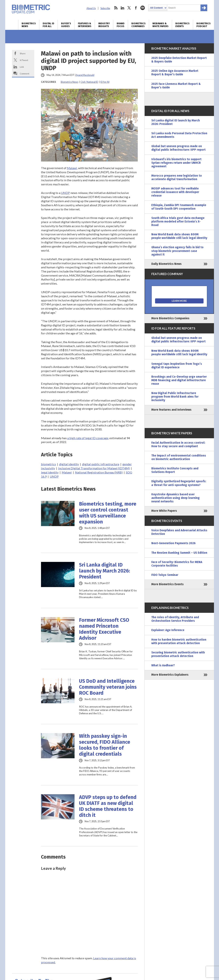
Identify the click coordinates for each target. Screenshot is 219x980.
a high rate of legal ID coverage (88, 438)
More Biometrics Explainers (170, 675)
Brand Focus (121, 25)
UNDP (65, 193)
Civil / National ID (89, 82)
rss (116, 8)
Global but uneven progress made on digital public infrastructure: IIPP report (178, 148)
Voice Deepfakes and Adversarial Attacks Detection (179, 532)
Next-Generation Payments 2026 (173, 543)
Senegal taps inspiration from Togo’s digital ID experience (177, 366)
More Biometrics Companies (170, 318)
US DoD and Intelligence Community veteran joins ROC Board (108, 687)
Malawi (72, 168)
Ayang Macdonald (85, 75)
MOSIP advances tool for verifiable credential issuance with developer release (175, 192)
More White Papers (164, 511)
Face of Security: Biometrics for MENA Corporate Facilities (177, 564)
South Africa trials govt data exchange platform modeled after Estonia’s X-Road (178, 222)
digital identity (69, 464)
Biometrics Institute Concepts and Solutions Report (175, 470)
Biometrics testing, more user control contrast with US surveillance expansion (108, 513)
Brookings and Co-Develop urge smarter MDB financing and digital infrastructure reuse (179, 380)
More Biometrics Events (167, 584)
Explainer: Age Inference (168, 630)
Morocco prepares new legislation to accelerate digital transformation (177, 177)
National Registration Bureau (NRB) (99, 472)
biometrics (48, 464)
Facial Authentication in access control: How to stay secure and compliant (178, 444)
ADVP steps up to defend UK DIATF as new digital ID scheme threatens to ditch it (108, 806)
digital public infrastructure (101, 464)
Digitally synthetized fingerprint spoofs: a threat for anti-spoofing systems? (179, 483)
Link (22, 67)
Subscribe (105, 8)
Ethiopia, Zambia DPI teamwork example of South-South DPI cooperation (179, 207)
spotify (143, 8)
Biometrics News (29, 25)
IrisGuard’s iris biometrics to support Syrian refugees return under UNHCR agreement (176, 163)
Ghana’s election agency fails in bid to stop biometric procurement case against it (177, 251)
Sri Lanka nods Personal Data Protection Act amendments (179, 135)
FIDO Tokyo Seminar (165, 575)
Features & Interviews (85, 25)
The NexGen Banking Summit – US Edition (179, 553)
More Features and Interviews (171, 410)
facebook (136, 8)
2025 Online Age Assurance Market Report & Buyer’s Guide (175, 73)
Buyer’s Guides (66, 25)
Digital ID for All (48, 25)
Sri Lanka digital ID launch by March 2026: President (104, 571)
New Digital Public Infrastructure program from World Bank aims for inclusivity (175, 397)
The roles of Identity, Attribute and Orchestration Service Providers (175, 619)
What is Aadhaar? (163, 665)
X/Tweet (24, 60)
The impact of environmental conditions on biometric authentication (179, 457)
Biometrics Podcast (204, 25)
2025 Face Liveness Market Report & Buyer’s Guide (176, 86)
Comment (25, 73)
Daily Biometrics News (166, 264)
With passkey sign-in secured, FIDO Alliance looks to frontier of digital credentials (105, 745)
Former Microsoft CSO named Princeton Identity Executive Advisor (104, 629)
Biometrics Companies (138, 25)
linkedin (122, 8)
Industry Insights (104, 25)
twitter (129, 8)
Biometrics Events (182, 25)
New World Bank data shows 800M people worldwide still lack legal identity (179, 236)
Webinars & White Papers (160, 25)
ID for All (105, 82)
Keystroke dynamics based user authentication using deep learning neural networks (175, 498)
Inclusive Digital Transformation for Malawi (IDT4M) (94, 468)
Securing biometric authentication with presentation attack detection (178, 654)
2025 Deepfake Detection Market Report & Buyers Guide (179, 60)
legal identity (50, 472)
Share (23, 53)
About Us (91, 8)
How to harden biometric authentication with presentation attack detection (179, 641)
